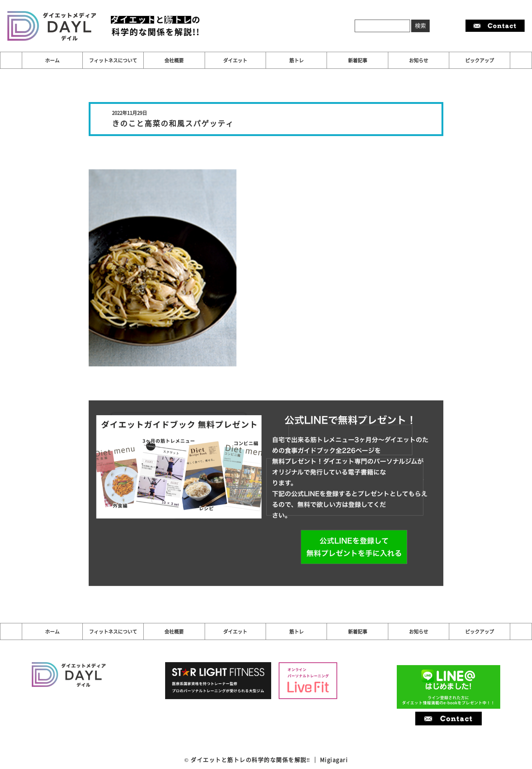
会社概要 (174, 60)
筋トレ (296, 60)
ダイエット (235, 60)
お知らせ (419, 60)
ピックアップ (480, 60)
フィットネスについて (113, 60)
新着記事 (358, 60)
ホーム (52, 60)
